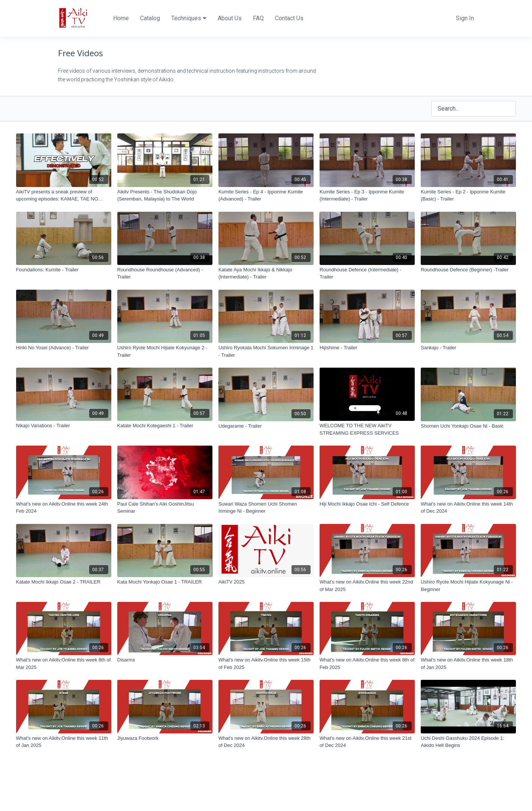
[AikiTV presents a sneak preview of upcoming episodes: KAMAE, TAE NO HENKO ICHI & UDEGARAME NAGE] (64, 195)
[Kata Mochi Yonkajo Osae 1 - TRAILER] (165, 582)
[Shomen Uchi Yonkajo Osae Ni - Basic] (468, 426)
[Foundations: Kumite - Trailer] (64, 270)
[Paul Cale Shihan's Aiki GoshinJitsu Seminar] (165, 508)
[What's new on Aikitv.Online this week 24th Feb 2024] (64, 508)
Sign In (465, 18)
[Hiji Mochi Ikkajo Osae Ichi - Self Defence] (367, 504)
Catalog (150, 18)
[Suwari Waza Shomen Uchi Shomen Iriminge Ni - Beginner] (266, 508)
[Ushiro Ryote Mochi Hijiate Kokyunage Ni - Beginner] (468, 586)
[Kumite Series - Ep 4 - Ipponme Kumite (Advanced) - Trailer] (266, 195)
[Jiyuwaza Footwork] (165, 738)
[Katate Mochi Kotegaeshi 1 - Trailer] (165, 426)
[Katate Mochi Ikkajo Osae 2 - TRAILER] (64, 582)
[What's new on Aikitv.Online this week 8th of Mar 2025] (64, 664)
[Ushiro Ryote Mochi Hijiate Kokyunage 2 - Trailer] (165, 351)
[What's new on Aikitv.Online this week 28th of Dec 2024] (266, 742)
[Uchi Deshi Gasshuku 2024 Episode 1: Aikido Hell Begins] (468, 742)
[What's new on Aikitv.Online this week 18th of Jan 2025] (468, 664)
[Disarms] (165, 660)
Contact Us (289, 18)
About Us (230, 18)
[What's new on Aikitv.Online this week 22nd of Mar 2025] (367, 586)
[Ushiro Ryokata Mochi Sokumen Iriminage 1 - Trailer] (266, 351)
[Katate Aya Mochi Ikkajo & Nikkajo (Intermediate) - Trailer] (266, 273)
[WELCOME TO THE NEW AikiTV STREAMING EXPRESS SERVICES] (367, 429)
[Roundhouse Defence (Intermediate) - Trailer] (367, 273)
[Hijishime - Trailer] (367, 348)
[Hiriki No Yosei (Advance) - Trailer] (64, 348)
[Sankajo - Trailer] (468, 348)
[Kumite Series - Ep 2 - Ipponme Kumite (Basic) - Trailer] (468, 195)
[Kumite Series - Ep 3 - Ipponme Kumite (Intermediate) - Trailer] (367, 195)
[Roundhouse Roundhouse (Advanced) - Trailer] (165, 273)
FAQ (258, 18)
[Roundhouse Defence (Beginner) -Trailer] (468, 270)
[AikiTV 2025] (266, 582)
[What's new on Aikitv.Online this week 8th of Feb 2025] (367, 664)
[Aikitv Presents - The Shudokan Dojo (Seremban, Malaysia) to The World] (165, 195)
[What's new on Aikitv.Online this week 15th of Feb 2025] (266, 664)
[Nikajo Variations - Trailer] (64, 426)
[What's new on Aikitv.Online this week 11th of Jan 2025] (64, 742)
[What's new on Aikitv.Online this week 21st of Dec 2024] (367, 742)
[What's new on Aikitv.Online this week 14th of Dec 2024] (468, 508)
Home (121, 18)
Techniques (189, 18)
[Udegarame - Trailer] (266, 426)
